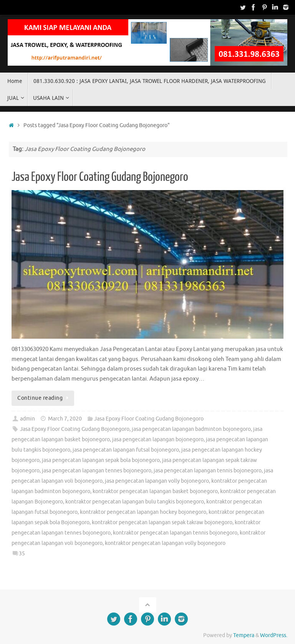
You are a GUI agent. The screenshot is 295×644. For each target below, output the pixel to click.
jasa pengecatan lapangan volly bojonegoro (157, 481)
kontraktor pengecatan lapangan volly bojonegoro (165, 543)
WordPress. (274, 635)
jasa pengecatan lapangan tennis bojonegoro (208, 471)
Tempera (244, 635)
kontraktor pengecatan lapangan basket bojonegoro (155, 491)
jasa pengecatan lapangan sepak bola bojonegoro (101, 460)
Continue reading (44, 398)
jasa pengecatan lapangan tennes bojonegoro (97, 471)
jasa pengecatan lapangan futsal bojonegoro (126, 450)
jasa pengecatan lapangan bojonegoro (158, 440)
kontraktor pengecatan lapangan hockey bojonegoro (143, 512)
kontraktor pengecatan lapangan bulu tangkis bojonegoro (135, 502)
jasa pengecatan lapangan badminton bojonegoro (191, 429)
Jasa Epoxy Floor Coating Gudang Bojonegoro (100, 177)
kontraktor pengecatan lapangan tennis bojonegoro (175, 533)
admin (27, 419)
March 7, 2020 (65, 419)
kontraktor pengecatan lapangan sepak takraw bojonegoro (162, 522)
